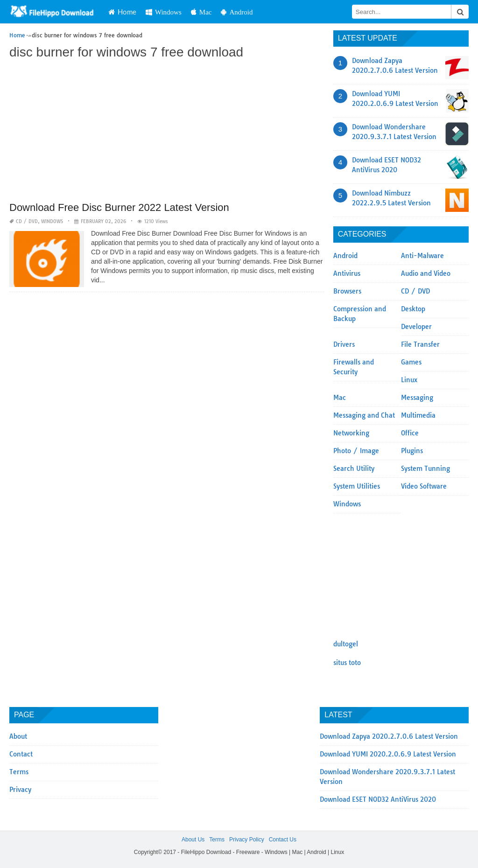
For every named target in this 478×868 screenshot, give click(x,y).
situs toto (347, 663)
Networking (351, 433)
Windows (164, 12)
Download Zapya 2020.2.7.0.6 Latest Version (389, 736)
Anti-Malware (422, 256)
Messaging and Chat (364, 415)
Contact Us (283, 840)
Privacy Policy (247, 840)
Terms (19, 772)
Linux (409, 380)
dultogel (346, 644)
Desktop (413, 309)
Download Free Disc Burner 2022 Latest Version (119, 207)
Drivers (344, 344)
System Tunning (425, 469)
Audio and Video (426, 273)
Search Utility (354, 469)
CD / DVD (27, 221)
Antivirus (347, 273)
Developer (416, 327)
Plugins (412, 451)
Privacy (20, 790)
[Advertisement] (167, 132)
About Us (193, 840)
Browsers (347, 291)
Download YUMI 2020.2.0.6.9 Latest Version (388, 754)
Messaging (417, 398)
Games (411, 362)
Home (122, 12)
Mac (201, 12)
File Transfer (420, 344)
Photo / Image (356, 451)
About (18, 736)
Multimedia (418, 415)
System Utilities (357, 486)
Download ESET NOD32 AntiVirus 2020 (378, 799)
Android (237, 12)
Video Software (424, 486)
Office (410, 433)
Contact (21, 754)
